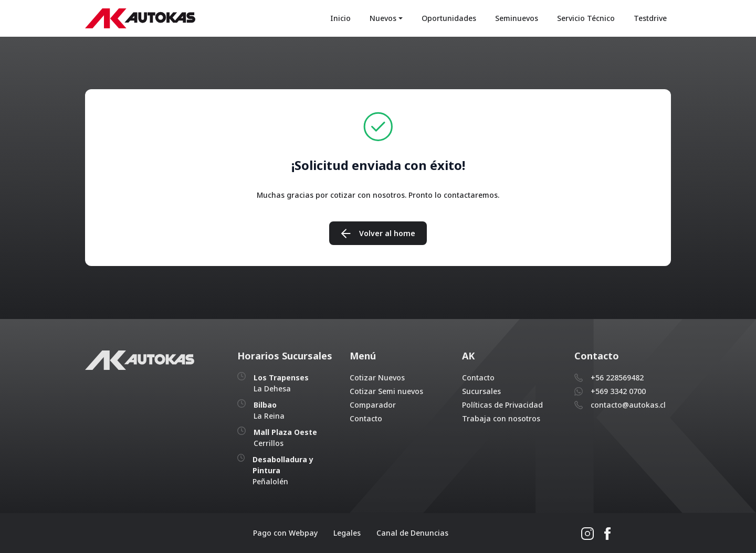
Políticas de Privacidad (502, 405)
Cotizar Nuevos (377, 377)
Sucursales (481, 391)
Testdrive (650, 18)
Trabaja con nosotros (501, 418)
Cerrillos (285, 438)
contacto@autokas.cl (628, 405)
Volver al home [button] (378, 233)
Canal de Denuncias (412, 533)
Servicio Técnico (586, 18)
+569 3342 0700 (618, 391)
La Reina (269, 410)
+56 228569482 (617, 377)
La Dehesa (281, 383)
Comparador (373, 405)
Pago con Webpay (285, 533)
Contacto (366, 418)
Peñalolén (283, 470)
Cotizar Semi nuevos (386, 391)
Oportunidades (449, 18)
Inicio (340, 18)
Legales (347, 533)
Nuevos (383, 18)
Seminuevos (517, 18)
